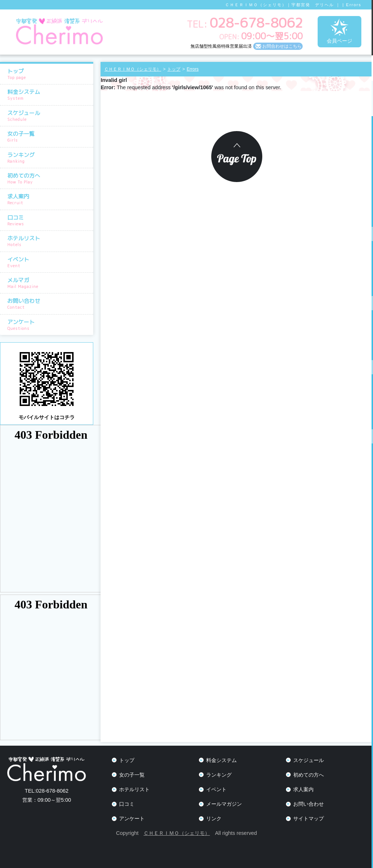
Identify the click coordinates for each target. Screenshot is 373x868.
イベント (48, 262)
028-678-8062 (47, 791)
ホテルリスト (48, 241)
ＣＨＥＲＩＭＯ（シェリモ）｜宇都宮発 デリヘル (280, 5)
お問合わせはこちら (282, 46)
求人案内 (48, 199)
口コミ (48, 220)
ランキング (48, 158)
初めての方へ (48, 178)
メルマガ (48, 283)
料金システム (48, 95)
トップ (48, 74)
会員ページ (339, 31)
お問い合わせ (48, 304)
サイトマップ (309, 818)
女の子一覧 (48, 137)
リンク (214, 818)
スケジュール (48, 116)
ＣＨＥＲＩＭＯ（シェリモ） (177, 833)
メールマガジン (224, 804)
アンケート (48, 325)
